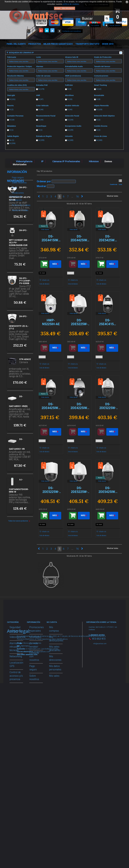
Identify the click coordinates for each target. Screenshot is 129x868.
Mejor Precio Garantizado (58, 44)
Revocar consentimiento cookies (38, 764)
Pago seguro (18, 177)
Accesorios (15, 731)
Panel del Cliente (16, 44)
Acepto (58, 8)
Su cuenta (95, 25)
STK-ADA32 (25, 396)
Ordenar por (44, 181)
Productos (35, 44)
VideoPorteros (17, 686)
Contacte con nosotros (72, 31)
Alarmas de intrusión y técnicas (16, 647)
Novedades (15, 218)
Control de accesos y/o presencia (16, 676)
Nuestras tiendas (20, 209)
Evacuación (16, 796)
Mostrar (41, 186)
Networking (16, 656)
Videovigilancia (18, 637)
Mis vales (54, 676)
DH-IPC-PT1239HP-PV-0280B (25, 317)
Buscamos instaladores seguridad (36, 728)
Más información (68, 8)
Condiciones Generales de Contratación (17, 195)
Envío (14, 187)
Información (17, 172)
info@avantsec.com (100, 644)
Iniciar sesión (115, 25)
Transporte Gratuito (87, 44)
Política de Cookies (21, 204)
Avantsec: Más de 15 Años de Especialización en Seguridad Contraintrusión (38, 797)
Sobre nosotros (19, 182)
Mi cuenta (52, 622)
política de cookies (71, 4)
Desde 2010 (108, 44)
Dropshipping (37, 718)
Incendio (14, 746)
